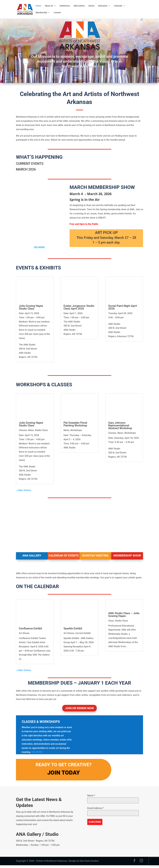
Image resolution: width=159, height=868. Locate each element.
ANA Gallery (79, 6)
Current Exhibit (83, 633)
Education (103, 6)
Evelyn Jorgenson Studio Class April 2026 (79, 307)
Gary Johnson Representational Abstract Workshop (120, 425)
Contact (57, 13)
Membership (41, 13)
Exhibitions (65, 6)
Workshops (76, 430)
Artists (91, 6)
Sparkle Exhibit (73, 628)
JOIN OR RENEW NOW (79, 711)
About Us (49, 6)
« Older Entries (24, 490)
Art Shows (24, 633)
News (31, 430)
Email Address (96, 811)
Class (111, 636)
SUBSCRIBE (95, 825)
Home (38, 6)
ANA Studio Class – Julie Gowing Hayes (124, 630)
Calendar (118, 6)
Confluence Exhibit (30, 628)
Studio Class (41, 430)
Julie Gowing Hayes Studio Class (31, 307)
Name (91, 798)
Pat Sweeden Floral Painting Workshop (75, 424)
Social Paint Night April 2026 (123, 307)
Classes (23, 430)
